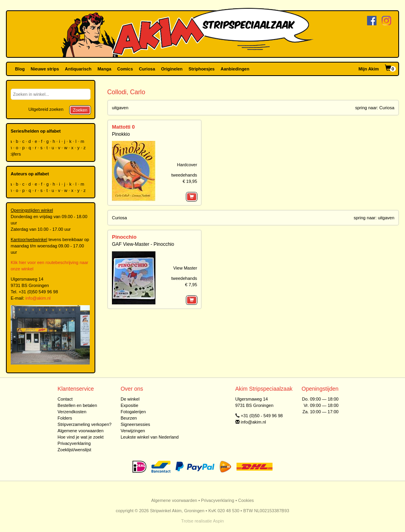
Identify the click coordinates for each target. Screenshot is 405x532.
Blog (20, 69)
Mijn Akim (369, 69)
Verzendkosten (72, 412)
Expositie (130, 405)
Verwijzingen (133, 431)
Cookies (246, 500)
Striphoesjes (202, 69)
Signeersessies (135, 424)
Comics (125, 69)
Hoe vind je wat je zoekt (81, 437)
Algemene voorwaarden (81, 431)
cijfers (16, 154)
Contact (65, 399)
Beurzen (129, 418)
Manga (104, 69)
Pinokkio (121, 134)
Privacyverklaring (74, 443)
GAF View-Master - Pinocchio (143, 244)
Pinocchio (124, 237)
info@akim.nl (38, 298)
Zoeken (80, 110)
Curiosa (147, 69)
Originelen (172, 69)
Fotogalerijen (133, 412)
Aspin (218, 521)
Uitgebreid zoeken (46, 109)
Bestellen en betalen (78, 405)
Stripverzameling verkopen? (85, 424)
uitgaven (120, 108)
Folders (65, 418)
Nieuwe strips (45, 69)
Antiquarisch (78, 69)
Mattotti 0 (123, 127)
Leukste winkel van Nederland (150, 437)
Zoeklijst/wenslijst (75, 450)
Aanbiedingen (235, 69)
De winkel (130, 399)
